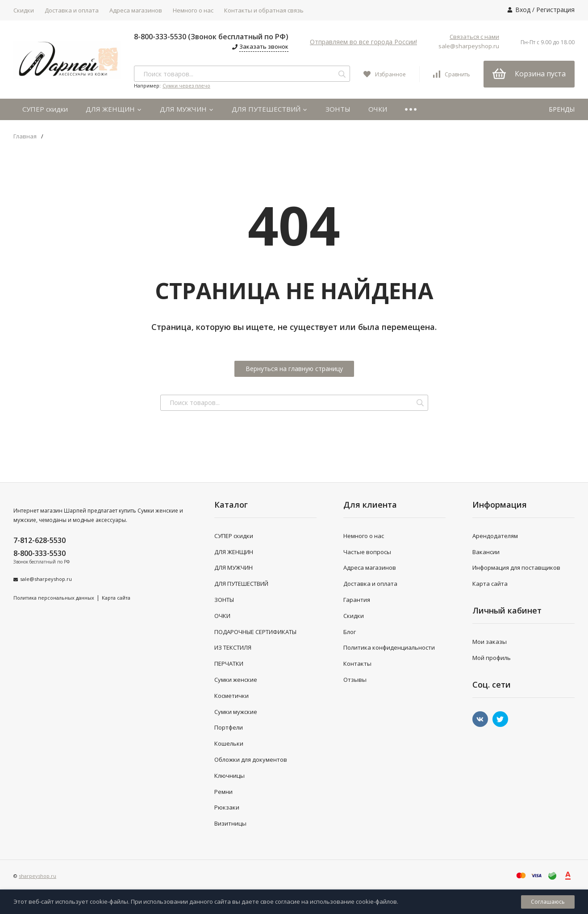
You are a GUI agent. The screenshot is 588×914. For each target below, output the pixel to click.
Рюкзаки (227, 807)
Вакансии (486, 552)
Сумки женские (236, 680)
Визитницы (230, 823)
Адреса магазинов (136, 10)
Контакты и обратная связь (264, 10)
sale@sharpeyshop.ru (469, 46)
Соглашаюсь (548, 902)
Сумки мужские (236, 712)
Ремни (223, 792)
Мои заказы (490, 642)
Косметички (231, 696)
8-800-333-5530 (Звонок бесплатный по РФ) (211, 37)
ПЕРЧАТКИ (229, 664)
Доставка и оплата (72, 10)
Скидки (24, 10)
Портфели (229, 727)
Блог (350, 632)
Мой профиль (492, 658)
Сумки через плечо (186, 86)
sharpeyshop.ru (38, 876)
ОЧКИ (378, 109)
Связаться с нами (474, 37)
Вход (523, 10)
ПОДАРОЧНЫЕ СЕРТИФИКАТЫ (255, 632)
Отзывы (355, 680)
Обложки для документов (251, 760)
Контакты (357, 664)
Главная (25, 136)
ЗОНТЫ (338, 109)
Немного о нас (193, 10)
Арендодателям (495, 536)
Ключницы (229, 776)
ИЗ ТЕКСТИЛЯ (233, 647)
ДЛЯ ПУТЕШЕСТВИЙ (270, 109)
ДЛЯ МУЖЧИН (187, 109)
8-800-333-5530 (40, 553)
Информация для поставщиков (516, 568)
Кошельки (229, 743)
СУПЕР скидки (45, 109)
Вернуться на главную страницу (294, 369)
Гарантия (357, 600)
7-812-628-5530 (40, 540)
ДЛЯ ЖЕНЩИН (114, 109)
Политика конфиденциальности (389, 647)
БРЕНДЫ (562, 109)
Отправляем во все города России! (363, 42)
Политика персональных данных (54, 598)
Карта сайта (116, 598)
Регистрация (555, 10)
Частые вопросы (367, 552)
